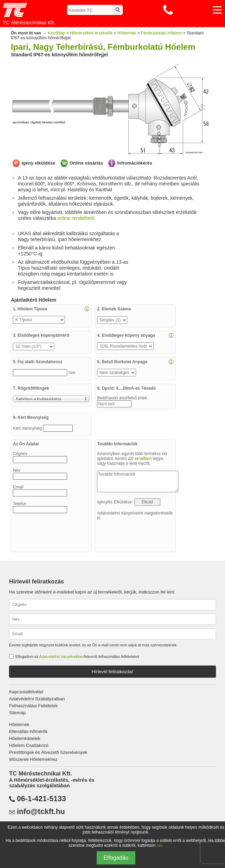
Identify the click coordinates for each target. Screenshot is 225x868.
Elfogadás (116, 858)
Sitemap (17, 713)
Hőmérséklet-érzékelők (91, 33)
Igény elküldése (38, 163)
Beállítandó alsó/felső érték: (123, 398)
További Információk (138, 481)
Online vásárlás (86, 163)
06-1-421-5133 (41, 799)
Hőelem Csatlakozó (29, 745)
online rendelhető (76, 218)
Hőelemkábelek (25, 738)
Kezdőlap (56, 33)
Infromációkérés (135, 163)
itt (99, 518)
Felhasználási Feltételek (33, 706)
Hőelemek (127, 33)
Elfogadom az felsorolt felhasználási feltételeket (77, 656)
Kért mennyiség (28, 428)
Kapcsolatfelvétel (26, 692)
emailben (143, 459)
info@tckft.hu (41, 812)
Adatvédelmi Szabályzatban (37, 699)
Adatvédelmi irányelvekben (62, 656)
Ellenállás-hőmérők (28, 731)
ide (160, 845)
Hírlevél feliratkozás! (112, 672)
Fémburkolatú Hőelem (161, 33)
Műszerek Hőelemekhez (33, 759)
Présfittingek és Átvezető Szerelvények (48, 752)
